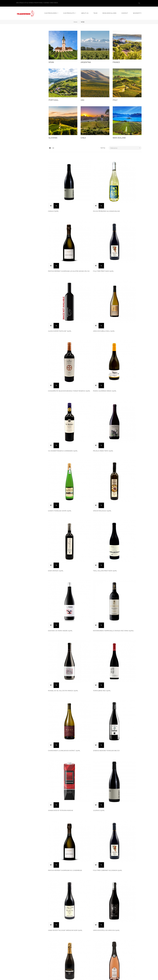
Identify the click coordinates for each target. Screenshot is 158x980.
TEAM (83, 948)
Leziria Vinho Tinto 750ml (58, 635)
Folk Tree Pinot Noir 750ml (59, 238)
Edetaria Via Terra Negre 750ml (125, 368)
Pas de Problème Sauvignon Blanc (94, 193)
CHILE (83, 137)
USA (82, 99)
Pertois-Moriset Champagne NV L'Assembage (93, 502)
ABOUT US (84, 944)
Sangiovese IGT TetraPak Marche (125, 456)
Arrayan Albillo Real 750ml (123, 238)
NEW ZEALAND (119, 137)
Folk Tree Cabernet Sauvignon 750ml (125, 502)
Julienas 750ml (54, 501)
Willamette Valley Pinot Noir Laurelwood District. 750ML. (92, 724)
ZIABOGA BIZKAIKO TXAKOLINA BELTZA (94, 456)
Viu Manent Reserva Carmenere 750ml (125, 282)
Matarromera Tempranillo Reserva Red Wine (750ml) (62, 724)
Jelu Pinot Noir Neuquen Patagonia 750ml (126, 814)
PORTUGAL (54, 99)
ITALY (115, 99)
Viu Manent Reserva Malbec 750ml (126, 591)
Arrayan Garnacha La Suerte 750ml (127, 768)
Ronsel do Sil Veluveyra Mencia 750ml (93, 412)
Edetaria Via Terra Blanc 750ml (125, 858)
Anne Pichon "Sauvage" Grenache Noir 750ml (61, 547)
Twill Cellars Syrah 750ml (59, 680)
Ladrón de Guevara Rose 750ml (61, 858)
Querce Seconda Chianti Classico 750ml (126, 637)
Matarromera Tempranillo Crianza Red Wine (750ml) (62, 412)
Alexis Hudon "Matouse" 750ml (92, 238)
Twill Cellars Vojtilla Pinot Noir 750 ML (63, 769)
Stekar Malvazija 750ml (122, 325)
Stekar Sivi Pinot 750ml (89, 813)
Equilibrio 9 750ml (120, 723)
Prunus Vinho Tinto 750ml (59, 325)
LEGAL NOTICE (86, 940)
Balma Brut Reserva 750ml (59, 813)
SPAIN (51, 61)
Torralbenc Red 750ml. (122, 411)
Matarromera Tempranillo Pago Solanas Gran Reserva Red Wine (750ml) (61, 903)
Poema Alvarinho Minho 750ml (92, 281)
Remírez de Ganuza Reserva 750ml (126, 680)
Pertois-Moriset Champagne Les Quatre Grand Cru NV (125, 194)
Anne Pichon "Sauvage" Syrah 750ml (94, 768)
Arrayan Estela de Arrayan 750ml (94, 546)
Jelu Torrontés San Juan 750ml (93, 858)
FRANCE (116, 61)
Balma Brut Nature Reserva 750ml (126, 546)
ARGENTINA (86, 61)
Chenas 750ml (54, 193)
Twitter (104, 948)
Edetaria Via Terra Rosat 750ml (93, 680)
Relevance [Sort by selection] (126, 147)
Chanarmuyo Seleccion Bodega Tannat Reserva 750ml (61, 282)
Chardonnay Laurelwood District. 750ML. (62, 457)
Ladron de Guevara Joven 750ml (93, 635)
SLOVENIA (53, 137)
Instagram (105, 940)
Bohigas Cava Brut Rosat (58, 591)
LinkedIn (105, 944)
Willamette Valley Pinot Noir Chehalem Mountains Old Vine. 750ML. (95, 902)
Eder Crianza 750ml (56, 368)
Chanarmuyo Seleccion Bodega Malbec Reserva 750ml (93, 592)
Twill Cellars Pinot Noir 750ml (93, 368)
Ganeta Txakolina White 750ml (92, 325)
